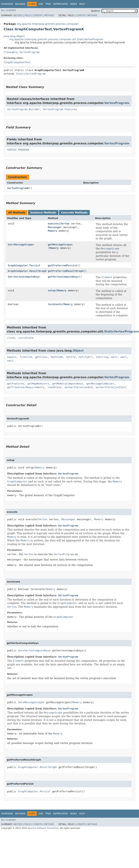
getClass (41, 357)
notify (71, 357)
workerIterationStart (111, 387)
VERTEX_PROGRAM (18, 150)
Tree (48, 4)
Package (20, 4)
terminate (55, 304)
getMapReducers (38, 384)
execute (53, 224)
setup (52, 290)
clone (11, 338)
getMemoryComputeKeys (68, 384)
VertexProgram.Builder (23, 109)
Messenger (55, 227)
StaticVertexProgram (31, 74)
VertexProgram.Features (60, 109)
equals (12, 357)
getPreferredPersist (63, 265)
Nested (18, 15)
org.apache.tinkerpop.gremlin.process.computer (48, 24)
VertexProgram (29, 52)
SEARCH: (96, 11)
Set (10, 245)
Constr (37, 15)
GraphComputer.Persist (24, 265)
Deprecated (61, 4)
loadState (54, 387)
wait (114, 357)
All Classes (8, 10)
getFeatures (16, 384)
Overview (7, 4)
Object (78, 351)
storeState (26, 338)
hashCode (57, 357)
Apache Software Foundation (43, 828)
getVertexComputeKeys (63, 277)
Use (41, 4)
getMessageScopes (60, 245)
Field (27, 15)
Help (82, 4)
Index (74, 4)
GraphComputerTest (17, 62)
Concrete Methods (74, 213)
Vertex (65, 224)
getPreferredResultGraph (66, 271)
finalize (26, 357)
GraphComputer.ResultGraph (27, 271)
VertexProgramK (18, 188)
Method (49, 15)
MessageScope (23, 245)
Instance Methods (43, 213)
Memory (53, 231)
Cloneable (11, 52)
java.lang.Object (14, 36)
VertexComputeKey (26, 277)
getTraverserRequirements (26, 387)
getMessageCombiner (100, 384)
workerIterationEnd (79, 387)
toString (102, 357)
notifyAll (86, 357)
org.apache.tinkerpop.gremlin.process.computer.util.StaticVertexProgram (56, 39)
